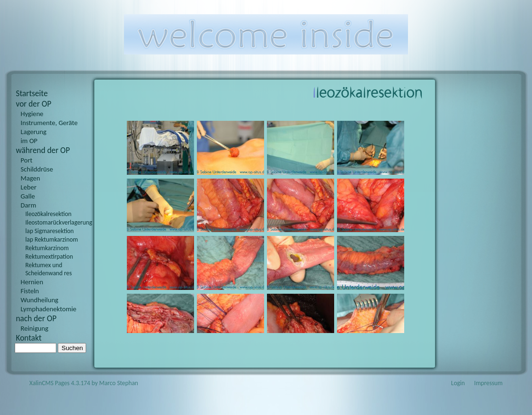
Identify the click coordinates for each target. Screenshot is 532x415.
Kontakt (29, 338)
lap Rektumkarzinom (52, 239)
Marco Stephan (119, 383)
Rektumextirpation (49, 257)
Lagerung (34, 132)
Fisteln (30, 291)
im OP (29, 141)
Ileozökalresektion (49, 214)
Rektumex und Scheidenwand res (49, 269)
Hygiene (32, 114)
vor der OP (34, 104)
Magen (31, 178)
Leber (29, 187)
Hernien (32, 282)
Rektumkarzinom (47, 248)
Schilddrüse (37, 169)
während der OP (43, 150)
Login (458, 383)
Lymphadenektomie (49, 309)
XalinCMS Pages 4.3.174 (60, 383)
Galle (28, 196)
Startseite (32, 93)
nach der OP (36, 318)
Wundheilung (40, 300)
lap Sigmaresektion (50, 231)
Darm (29, 205)
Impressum (488, 383)
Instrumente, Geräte (49, 123)
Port (27, 160)
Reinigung (35, 328)
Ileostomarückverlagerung (56, 222)
